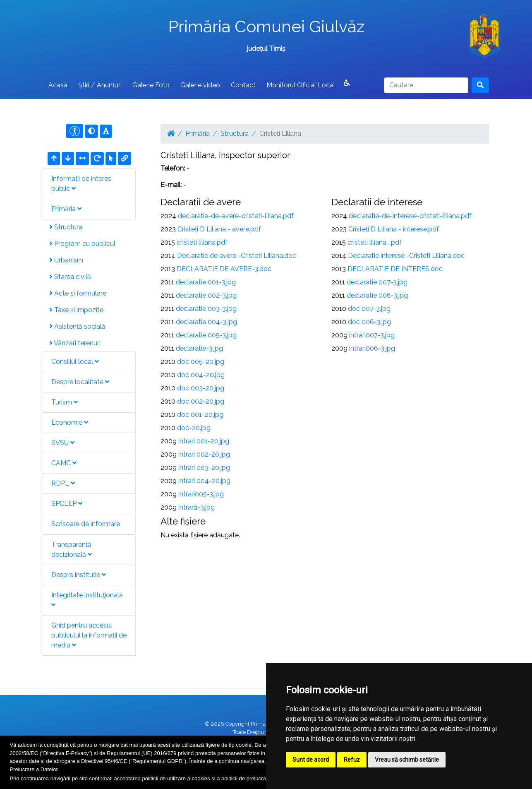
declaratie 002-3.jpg (206, 295)
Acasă (58, 85)
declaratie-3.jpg (199, 348)
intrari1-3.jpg (197, 507)
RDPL (63, 483)
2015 (168, 242)
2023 (168, 229)
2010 (168, 362)
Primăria (66, 209)
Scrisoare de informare (86, 524)
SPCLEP (67, 504)
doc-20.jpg (194, 428)
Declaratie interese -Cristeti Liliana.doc (406, 256)
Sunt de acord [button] (311, 760)
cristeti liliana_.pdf (375, 242)
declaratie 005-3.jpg (206, 335)
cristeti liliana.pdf (202, 242)
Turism (65, 402)
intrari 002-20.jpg (204, 454)
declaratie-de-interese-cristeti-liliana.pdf (410, 216)
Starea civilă (70, 277)
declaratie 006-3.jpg (377, 295)
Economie (70, 422)
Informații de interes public (81, 184)
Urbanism (66, 260)
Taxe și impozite (76, 310)
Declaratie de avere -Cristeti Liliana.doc (237, 256)
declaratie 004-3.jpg (206, 322)
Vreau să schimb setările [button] (407, 760)
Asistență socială (77, 326)
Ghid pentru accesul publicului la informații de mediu (89, 635)
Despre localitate (80, 382)
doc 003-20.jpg (201, 388)
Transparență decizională (72, 550)
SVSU (63, 443)
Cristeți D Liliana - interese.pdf (394, 229)
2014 (168, 256)
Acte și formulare (78, 293)
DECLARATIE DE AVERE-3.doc (224, 269)
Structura (66, 227)
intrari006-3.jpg (372, 348)
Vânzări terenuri (75, 343)
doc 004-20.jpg (201, 375)
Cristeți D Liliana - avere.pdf (219, 229)
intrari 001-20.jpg (204, 441)
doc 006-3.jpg (369, 322)
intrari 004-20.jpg (204, 481)
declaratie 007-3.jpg (377, 282)
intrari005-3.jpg (201, 494)
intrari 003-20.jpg (204, 468)
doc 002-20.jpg (201, 401)
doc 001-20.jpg (200, 415)
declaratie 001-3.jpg (206, 282)
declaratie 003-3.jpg (206, 309)
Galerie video (200, 85)
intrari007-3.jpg (372, 335)
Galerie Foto (151, 85)
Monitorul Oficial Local (301, 85)
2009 (169, 441)
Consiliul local (75, 362)
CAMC (64, 463)
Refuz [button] (352, 760)
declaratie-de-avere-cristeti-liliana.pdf (236, 216)
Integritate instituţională (87, 600)
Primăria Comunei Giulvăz (266, 26)
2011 (167, 282)
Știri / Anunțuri (100, 85)
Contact (243, 85)
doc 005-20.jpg (201, 362)
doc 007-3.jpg (369, 309)
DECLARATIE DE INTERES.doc (395, 269)
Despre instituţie (79, 575)
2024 (168, 216)
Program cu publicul (82, 244)
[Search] (426, 85)
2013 (168, 269)
